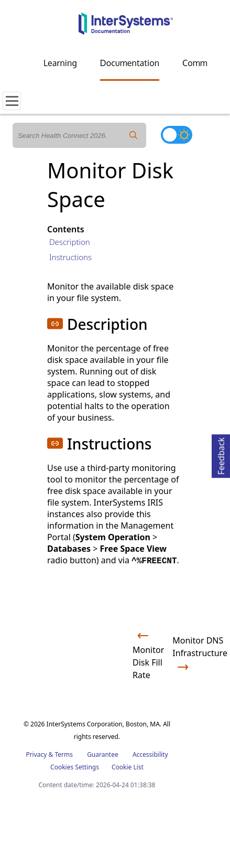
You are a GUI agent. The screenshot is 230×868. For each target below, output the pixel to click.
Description (70, 242)
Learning (60, 63)
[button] (55, 324)
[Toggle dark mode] (177, 135)
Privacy (36, 754)
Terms (64, 754)
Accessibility (150, 754)
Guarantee (103, 754)
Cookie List (128, 767)
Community (204, 63)
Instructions (70, 257)
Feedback (221, 454)
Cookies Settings (75, 767)
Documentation (130, 63)
